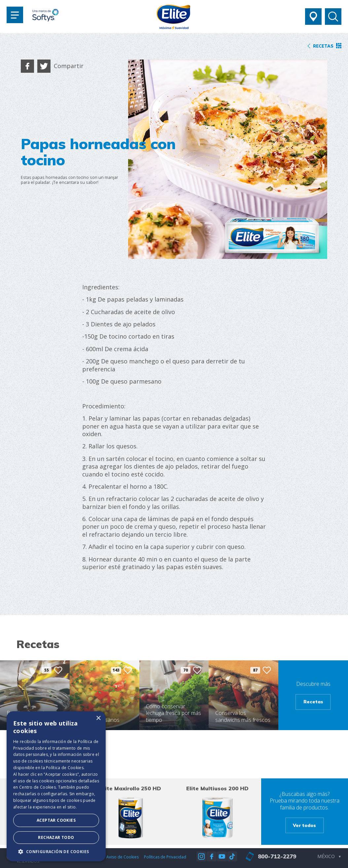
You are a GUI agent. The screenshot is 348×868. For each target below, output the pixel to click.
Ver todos (304, 825)
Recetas (313, 702)
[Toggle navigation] (15, 15)
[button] (56, 851)
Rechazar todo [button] (56, 837)
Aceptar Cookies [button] (56, 820)
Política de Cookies (65, 768)
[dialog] (56, 786)
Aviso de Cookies (122, 857)
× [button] (98, 718)
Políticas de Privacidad (165, 857)
